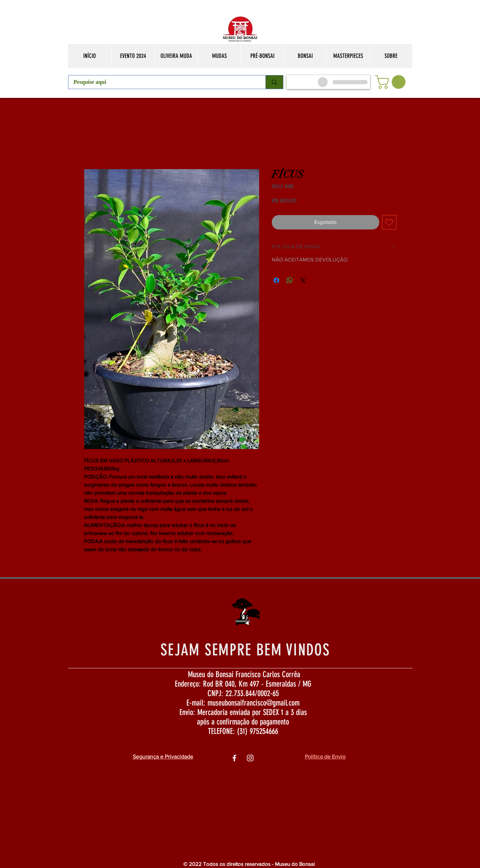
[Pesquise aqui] (162, 82)
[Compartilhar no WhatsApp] (290, 280)
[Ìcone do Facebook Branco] (234, 758)
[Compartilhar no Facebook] (276, 280)
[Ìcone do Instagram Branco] (250, 758)
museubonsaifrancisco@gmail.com (254, 703)
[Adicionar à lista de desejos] (389, 222)
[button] (392, 82)
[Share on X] (303, 280)
